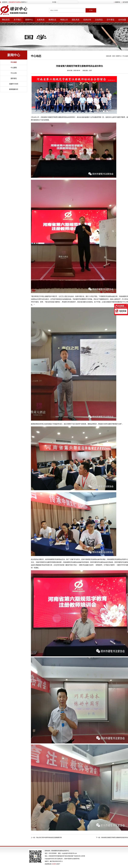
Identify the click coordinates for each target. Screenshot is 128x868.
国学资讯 (14, 78)
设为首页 (125, 2)
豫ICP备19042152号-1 (56, 861)
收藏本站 (118, 2)
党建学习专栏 (14, 84)
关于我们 (17, 20)
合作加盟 (122, 20)
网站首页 (6, 20)
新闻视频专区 (14, 89)
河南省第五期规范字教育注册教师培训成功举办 (115, 837)
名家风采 (41, 20)
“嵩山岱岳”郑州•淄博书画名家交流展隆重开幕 (49, 837)
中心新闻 (14, 68)
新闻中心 (29, 20)
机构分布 (87, 20)
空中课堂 (111, 20)
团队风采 (76, 20)
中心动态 (14, 62)
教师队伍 (52, 20)
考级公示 (64, 20)
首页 (114, 56)
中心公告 (14, 73)
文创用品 (99, 20)
